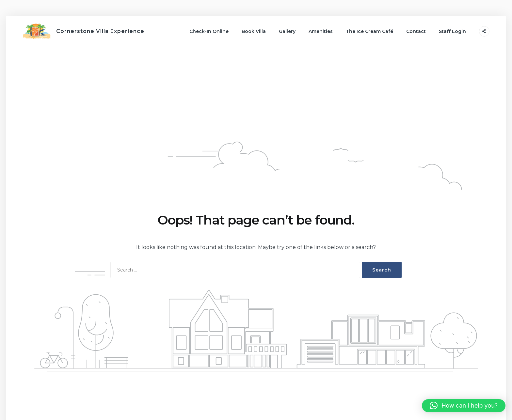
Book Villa (254, 31)
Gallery (287, 31)
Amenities (321, 31)
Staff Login (452, 31)
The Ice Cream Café (369, 31)
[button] (464, 406)
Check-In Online (209, 31)
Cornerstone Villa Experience (100, 31)
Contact (416, 31)
